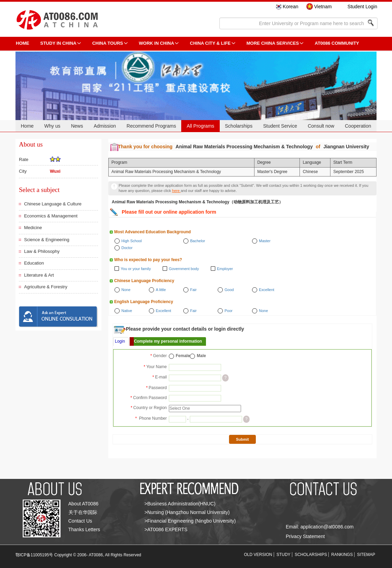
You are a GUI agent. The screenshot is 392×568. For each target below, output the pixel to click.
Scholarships (239, 126)
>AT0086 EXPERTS (166, 529)
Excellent (267, 290)
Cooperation (358, 126)
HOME (23, 43)
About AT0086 (84, 504)
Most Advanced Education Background (153, 232)
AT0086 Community (337, 43)
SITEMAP (366, 555)
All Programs (200, 126)
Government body (184, 269)
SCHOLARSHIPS (311, 555)
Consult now (321, 126)
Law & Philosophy (42, 251)
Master (265, 241)
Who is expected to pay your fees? (148, 260)
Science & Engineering (47, 240)
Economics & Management (51, 216)
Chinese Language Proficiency (144, 281)
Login (120, 341)
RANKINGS (342, 555)
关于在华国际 (83, 512)
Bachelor (198, 241)
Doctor (127, 248)
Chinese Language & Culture (53, 204)
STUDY (284, 555)
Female (183, 356)
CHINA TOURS (108, 43)
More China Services (273, 43)
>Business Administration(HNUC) (180, 504)
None (126, 290)
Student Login (362, 7)
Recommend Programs (151, 126)
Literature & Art (39, 275)
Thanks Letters (84, 529)
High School (132, 241)
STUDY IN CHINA (58, 43)
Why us (52, 126)
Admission (105, 126)
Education (34, 263)
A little (161, 290)
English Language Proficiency (144, 302)
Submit (242, 439)
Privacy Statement (305, 536)
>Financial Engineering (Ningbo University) (190, 521)
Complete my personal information (168, 341)
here (176, 191)
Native (127, 311)
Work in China (157, 43)
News (77, 126)
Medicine (33, 228)
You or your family (136, 269)
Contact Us (80, 521)
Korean (290, 7)
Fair (193, 290)
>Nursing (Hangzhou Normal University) (187, 512)
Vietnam (323, 7)
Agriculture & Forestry (46, 287)
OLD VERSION (258, 555)
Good (229, 290)
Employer (225, 269)
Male (201, 356)
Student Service (280, 126)
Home (27, 126)
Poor (228, 311)
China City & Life (210, 43)
